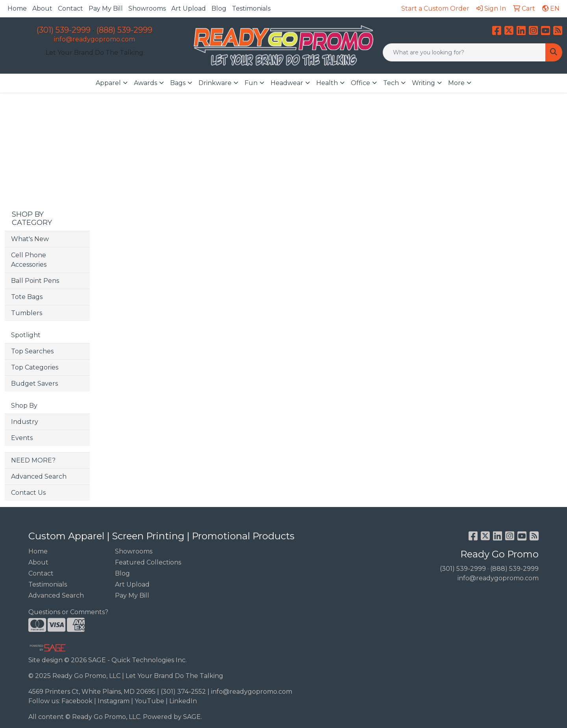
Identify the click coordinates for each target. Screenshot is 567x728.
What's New (30, 239)
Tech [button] (391, 83)
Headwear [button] (287, 83)
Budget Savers (34, 383)
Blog (219, 8)
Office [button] (360, 83)
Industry (25, 422)
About (42, 8)
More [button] (456, 83)
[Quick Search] (464, 52)
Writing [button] (423, 83)
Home (17, 8)
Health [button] (327, 83)
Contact (70, 8)
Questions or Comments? (68, 612)
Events (22, 438)
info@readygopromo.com (94, 39)
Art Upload (189, 8)
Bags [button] (178, 83)
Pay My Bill (106, 8)
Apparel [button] (108, 83)
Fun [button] (251, 83)
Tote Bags (27, 297)
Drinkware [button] (215, 83)
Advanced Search (39, 476)
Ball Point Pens (35, 281)
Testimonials (251, 8)
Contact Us (28, 493)
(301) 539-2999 (64, 30)
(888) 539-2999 (124, 30)
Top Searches (32, 351)
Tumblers (27, 313)
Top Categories (35, 367)
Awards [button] (145, 83)
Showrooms (147, 8)
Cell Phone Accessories (29, 260)
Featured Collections (148, 562)
